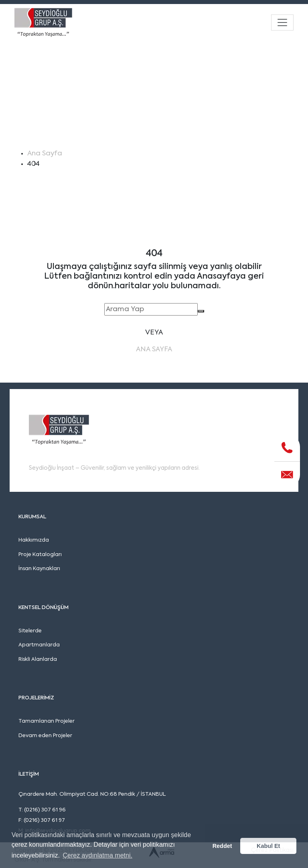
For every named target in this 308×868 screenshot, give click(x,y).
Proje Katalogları (40, 555)
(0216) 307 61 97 (44, 820)
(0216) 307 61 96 (45, 810)
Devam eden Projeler (45, 736)
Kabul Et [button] (268, 846)
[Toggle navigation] (282, 22)
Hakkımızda (34, 540)
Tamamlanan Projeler (47, 721)
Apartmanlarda (39, 645)
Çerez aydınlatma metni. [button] (97, 855)
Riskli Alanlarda (38, 659)
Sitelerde (30, 631)
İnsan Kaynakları (39, 569)
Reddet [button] (222, 846)
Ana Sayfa (45, 154)
